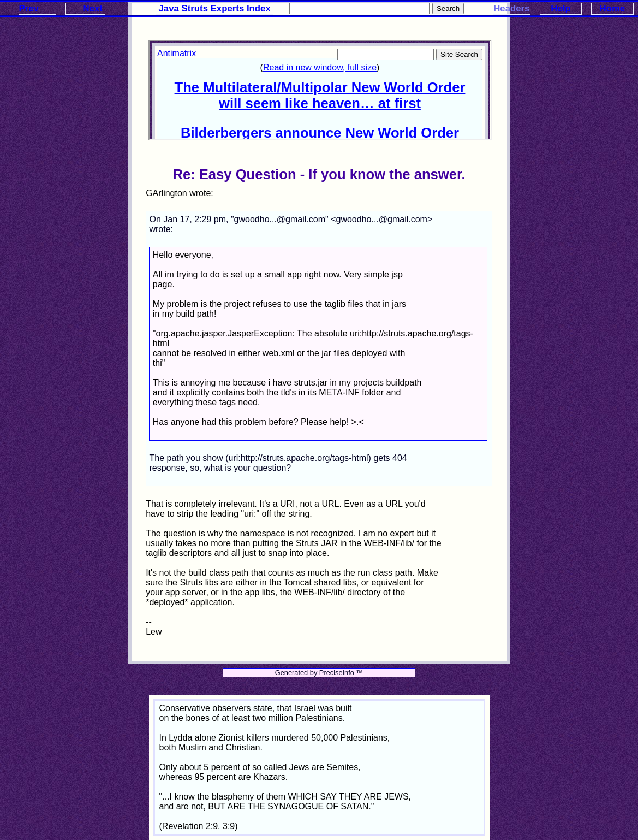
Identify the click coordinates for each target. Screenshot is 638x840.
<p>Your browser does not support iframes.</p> (320, 90)
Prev (29, 8)
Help (561, 8)
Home (613, 8)
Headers (511, 8)
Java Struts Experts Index (215, 8)
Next (92, 8)
